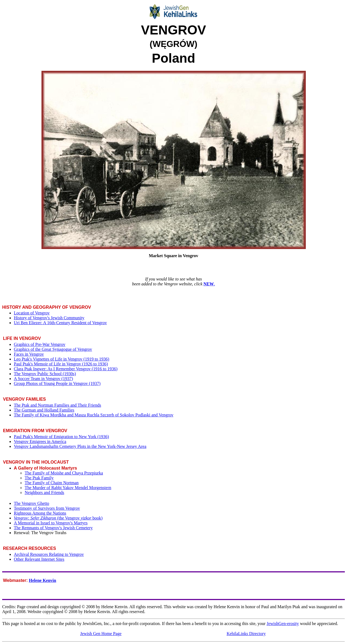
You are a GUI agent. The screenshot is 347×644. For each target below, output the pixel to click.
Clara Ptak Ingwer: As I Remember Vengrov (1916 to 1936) (66, 369)
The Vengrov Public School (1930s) (45, 374)
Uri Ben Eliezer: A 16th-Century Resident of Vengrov (60, 323)
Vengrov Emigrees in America (40, 441)
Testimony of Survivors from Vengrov (47, 508)
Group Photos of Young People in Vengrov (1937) (57, 383)
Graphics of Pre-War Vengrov (40, 344)
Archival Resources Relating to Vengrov (49, 554)
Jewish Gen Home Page (101, 634)
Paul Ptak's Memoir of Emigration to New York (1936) (61, 437)
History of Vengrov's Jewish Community (49, 318)
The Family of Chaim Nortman (52, 483)
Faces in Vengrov (29, 354)
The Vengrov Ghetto (31, 503)
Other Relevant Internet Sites (39, 559)
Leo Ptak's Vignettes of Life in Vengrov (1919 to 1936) (62, 359)
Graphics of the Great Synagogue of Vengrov (53, 349)
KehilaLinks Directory (246, 634)
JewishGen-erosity (283, 624)
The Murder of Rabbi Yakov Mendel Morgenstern (68, 488)
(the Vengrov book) (58, 518)
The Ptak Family (39, 478)
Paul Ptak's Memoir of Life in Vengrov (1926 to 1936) (61, 364)
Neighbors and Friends (44, 492)
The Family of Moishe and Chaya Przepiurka (64, 473)
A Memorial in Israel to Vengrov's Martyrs (51, 523)
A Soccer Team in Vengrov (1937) (43, 379)
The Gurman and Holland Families (44, 410)
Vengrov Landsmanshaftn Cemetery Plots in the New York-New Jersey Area (80, 446)
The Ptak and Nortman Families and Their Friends (57, 405)
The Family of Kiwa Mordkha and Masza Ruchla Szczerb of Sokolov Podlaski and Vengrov (94, 415)
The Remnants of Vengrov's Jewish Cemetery (53, 528)
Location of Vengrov (32, 313)
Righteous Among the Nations (40, 513)
